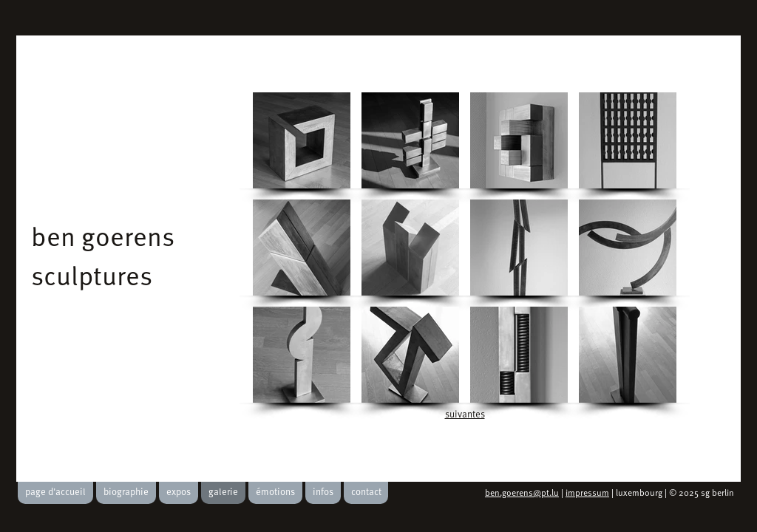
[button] (302, 140)
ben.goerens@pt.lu (522, 494)
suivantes (465, 415)
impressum (587, 494)
